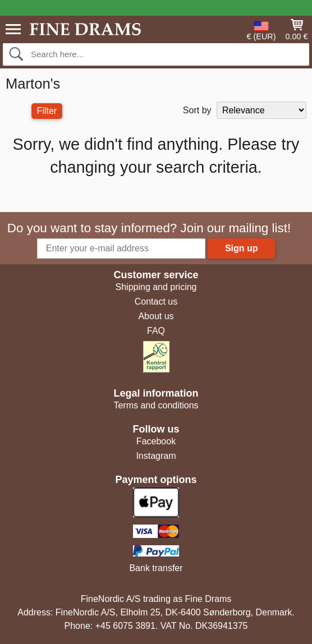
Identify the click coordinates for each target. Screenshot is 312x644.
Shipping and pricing (156, 287)
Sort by (197, 110)
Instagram (156, 456)
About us (156, 316)
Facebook (156, 441)
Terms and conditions (156, 405)
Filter (47, 111)
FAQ (156, 331)
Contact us (156, 302)
